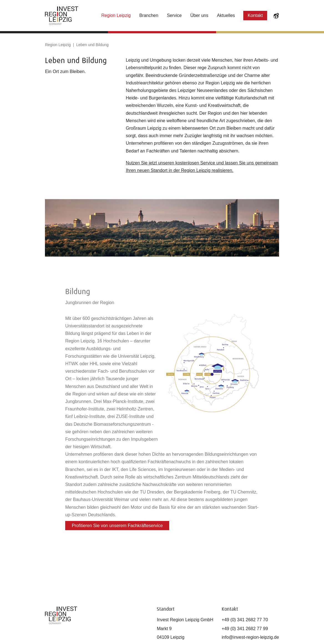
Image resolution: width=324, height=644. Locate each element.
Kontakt (255, 15)
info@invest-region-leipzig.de (250, 637)
